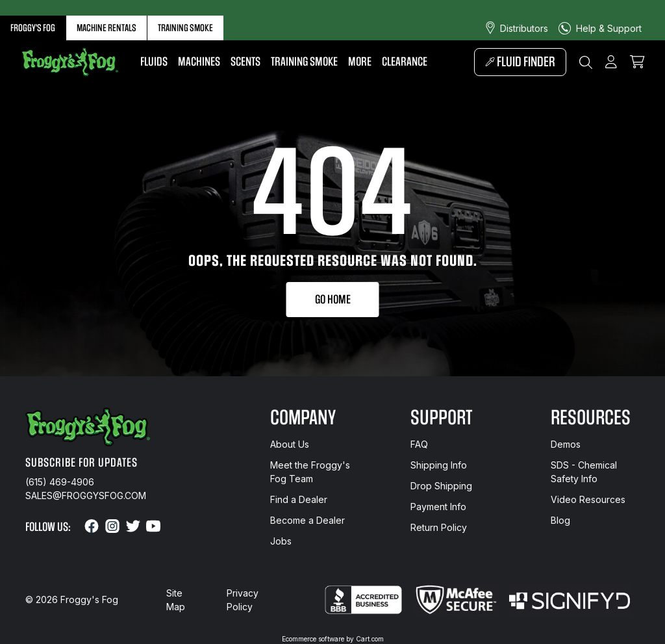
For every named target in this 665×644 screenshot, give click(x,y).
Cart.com (370, 639)
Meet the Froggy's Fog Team (310, 472)
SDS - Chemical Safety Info (584, 472)
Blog (560, 520)
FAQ (419, 444)
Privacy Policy (243, 600)
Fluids (154, 62)
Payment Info (438, 507)
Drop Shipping (441, 486)
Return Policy (439, 527)
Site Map (176, 600)
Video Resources (588, 499)
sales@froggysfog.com (86, 496)
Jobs (281, 541)
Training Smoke (185, 28)
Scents (245, 62)
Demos (566, 444)
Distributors (524, 28)
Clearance (405, 62)
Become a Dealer (307, 520)
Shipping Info (439, 465)
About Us (290, 444)
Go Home (333, 300)
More (360, 62)
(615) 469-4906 (60, 482)
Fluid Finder (520, 62)
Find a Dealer (299, 499)
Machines (199, 62)
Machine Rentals (107, 28)
